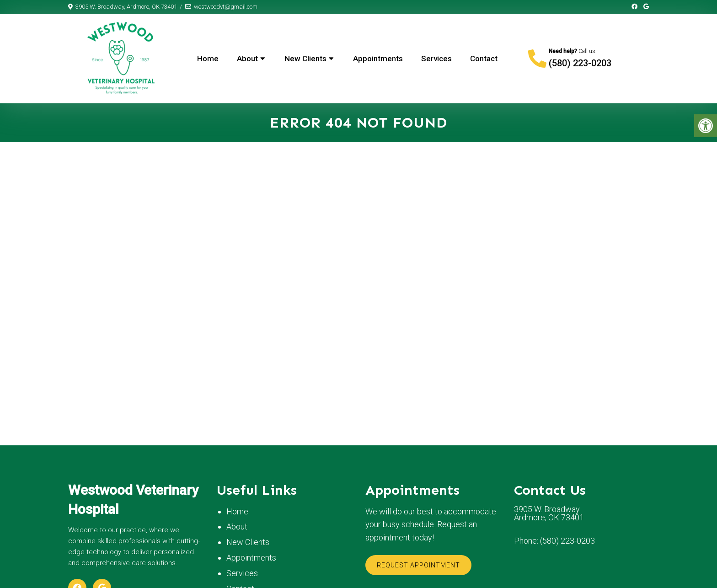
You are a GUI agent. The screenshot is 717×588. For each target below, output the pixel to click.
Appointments (378, 59)
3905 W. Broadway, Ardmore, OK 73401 (126, 7)
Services (436, 59)
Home (208, 59)
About (247, 59)
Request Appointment (418, 565)
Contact (484, 59)
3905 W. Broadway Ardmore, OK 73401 (549, 513)
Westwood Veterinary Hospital (133, 500)
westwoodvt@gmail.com (226, 7)
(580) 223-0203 (580, 63)
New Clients (305, 59)
